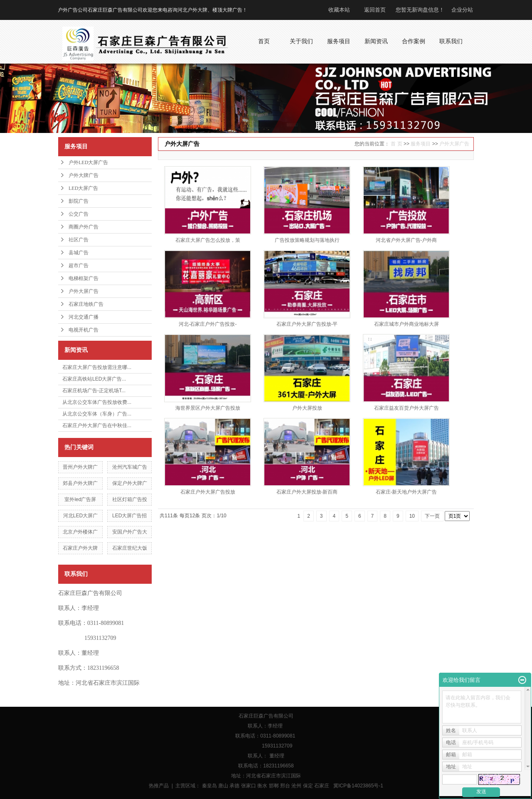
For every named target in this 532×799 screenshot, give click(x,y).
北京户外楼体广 (80, 532)
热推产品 (159, 786)
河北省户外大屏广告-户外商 (406, 240)
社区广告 (79, 240)
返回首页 (375, 10)
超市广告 (79, 266)
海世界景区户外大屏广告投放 (208, 408)
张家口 (249, 786)
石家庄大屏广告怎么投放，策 (208, 240)
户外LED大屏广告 (88, 162)
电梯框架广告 (84, 278)
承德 (234, 786)
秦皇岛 (209, 786)
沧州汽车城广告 (130, 467)
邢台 (285, 786)
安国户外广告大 (130, 532)
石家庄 (322, 786)
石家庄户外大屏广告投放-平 (307, 324)
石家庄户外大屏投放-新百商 (307, 492)
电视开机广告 (84, 330)
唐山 (223, 786)
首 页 (396, 144)
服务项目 (421, 144)
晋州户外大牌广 (80, 467)
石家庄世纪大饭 (130, 548)
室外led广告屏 (80, 499)
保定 (308, 786)
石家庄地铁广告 (86, 304)
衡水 (262, 786)
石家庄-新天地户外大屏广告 (406, 492)
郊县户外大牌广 (80, 483)
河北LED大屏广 (80, 516)
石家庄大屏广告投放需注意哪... (97, 367)
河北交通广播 (84, 317)
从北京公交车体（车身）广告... (97, 414)
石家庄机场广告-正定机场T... (94, 391)
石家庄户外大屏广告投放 (208, 492)
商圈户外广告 (84, 227)
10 (412, 516)
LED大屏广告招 (129, 516)
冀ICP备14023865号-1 (358, 786)
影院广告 (79, 201)
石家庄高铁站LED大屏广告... (94, 379)
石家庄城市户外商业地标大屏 (406, 324)
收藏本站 (339, 10)
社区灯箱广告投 (130, 499)
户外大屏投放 (307, 408)
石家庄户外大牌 (80, 548)
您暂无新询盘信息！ (420, 10)
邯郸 (274, 786)
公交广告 (79, 214)
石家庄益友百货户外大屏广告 (406, 408)
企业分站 (462, 10)
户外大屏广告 (84, 291)
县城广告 (79, 253)
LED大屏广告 (83, 188)
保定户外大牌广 (130, 483)
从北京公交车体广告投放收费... (97, 402)
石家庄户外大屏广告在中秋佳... (97, 425)
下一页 (432, 516)
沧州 (296, 786)
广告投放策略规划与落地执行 (307, 240)
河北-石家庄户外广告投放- (208, 324)
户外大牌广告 (84, 175)
